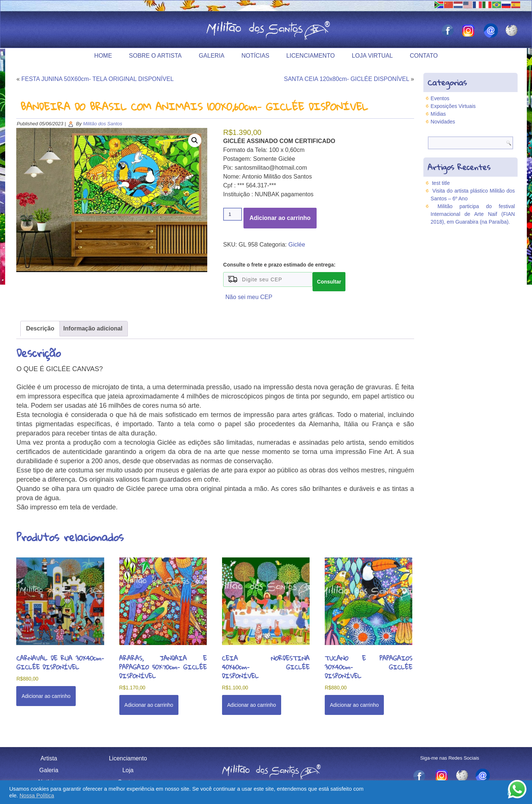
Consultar (329, 282)
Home (103, 56)
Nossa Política (37, 795)
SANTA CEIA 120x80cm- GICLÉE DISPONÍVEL (346, 79)
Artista (49, 758)
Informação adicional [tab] (93, 328)
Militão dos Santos (103, 124)
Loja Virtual (372, 56)
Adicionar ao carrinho (280, 218)
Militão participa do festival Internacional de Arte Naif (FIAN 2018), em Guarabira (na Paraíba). (473, 214)
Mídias (438, 114)
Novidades (443, 122)
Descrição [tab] (40, 328)
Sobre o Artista (155, 56)
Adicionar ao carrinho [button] (46, 696)
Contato (424, 56)
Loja (128, 770)
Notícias (255, 56)
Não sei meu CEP (249, 297)
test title (441, 183)
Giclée (296, 245)
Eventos (440, 98)
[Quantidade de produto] (233, 214)
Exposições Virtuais (453, 106)
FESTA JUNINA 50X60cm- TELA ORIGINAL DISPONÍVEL (98, 79)
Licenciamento (311, 56)
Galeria (212, 56)
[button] (195, 140)
